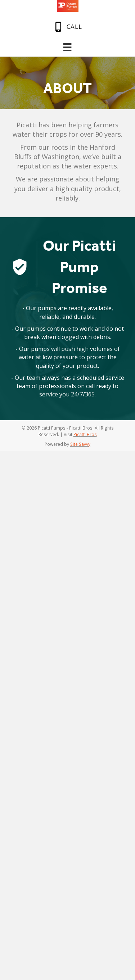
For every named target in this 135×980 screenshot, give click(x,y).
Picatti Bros (85, 434)
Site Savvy (80, 444)
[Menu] (67, 47)
